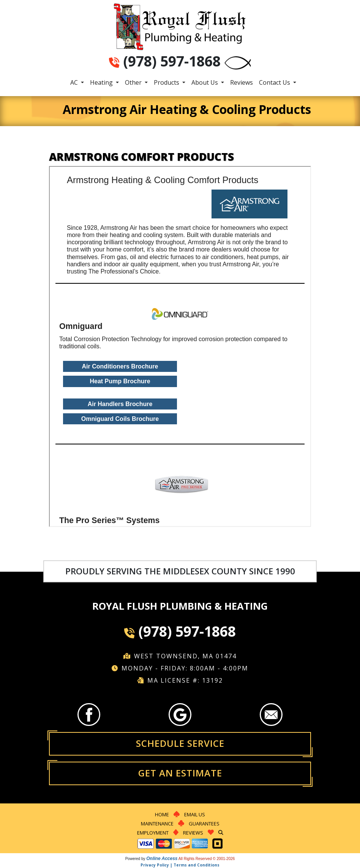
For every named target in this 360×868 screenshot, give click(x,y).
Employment (153, 833)
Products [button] (167, 82)
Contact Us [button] (275, 82)
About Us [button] (205, 82)
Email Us (195, 814)
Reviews (242, 82)
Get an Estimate (180, 773)
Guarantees (204, 824)
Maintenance (157, 824)
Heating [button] (102, 82)
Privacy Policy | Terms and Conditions (180, 865)
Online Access (162, 859)
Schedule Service (180, 743)
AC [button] (75, 82)
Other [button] (134, 82)
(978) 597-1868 (172, 61)
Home (162, 814)
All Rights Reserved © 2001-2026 (207, 859)
